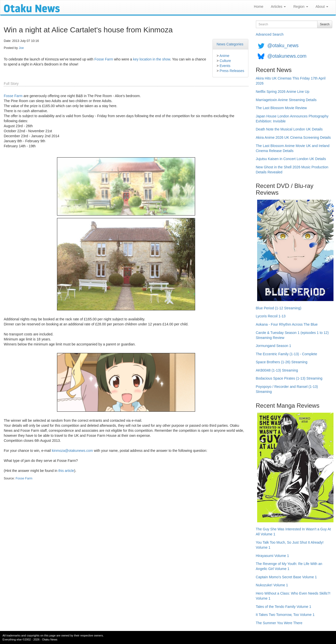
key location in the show (152, 59)
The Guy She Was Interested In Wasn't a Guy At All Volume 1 (293, 532)
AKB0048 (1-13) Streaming (277, 370)
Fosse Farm (104, 59)
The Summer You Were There (279, 623)
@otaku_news (283, 45)
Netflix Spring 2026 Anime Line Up (283, 92)
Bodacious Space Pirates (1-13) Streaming (289, 378)
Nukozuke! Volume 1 (272, 585)
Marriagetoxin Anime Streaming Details (286, 100)
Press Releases (232, 71)
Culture (225, 61)
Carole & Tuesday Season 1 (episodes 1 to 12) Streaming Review (292, 335)
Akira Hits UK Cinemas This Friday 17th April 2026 (291, 81)
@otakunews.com (287, 56)
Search (325, 24)
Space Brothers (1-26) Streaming (282, 362)
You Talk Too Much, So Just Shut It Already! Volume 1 (290, 545)
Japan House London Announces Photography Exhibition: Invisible (292, 119)
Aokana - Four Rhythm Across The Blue (287, 324)
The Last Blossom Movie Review (281, 108)
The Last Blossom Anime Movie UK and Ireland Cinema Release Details (293, 148)
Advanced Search (270, 34)
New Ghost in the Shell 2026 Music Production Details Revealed (292, 170)
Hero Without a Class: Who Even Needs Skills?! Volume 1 (293, 596)
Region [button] (301, 7)
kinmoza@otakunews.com (72, 451)
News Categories (230, 44)
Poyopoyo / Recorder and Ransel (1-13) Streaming (287, 389)
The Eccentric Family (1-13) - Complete (287, 354)
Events (225, 66)
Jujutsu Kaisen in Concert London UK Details (291, 159)
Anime (225, 56)
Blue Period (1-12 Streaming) (279, 308)
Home (259, 7)
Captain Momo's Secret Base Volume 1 (286, 577)
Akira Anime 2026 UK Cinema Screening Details (293, 137)
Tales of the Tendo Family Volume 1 (284, 607)
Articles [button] (278, 7)
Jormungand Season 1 (274, 346)
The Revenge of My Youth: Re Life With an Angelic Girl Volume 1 (289, 566)
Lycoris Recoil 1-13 (271, 316)
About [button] (322, 7)
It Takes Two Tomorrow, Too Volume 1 (285, 615)
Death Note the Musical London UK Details (289, 129)
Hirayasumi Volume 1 (272, 556)
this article (66, 471)
